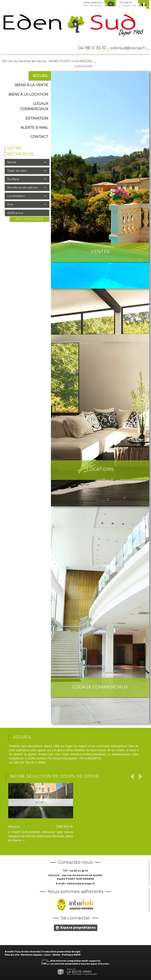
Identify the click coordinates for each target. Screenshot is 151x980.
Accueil (40, 76)
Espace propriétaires (76, 927)
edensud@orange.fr (128, 48)
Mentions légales (32, 955)
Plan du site (12, 955)
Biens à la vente (32, 85)
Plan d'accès (83, 66)
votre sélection (93, 5)
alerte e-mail (34, 127)
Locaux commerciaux (34, 106)
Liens (47, 955)
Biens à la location (28, 94)
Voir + (41, 802)
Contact (39, 137)
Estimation (37, 118)
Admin (56, 955)
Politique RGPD (71, 955)
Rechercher (29, 219)
